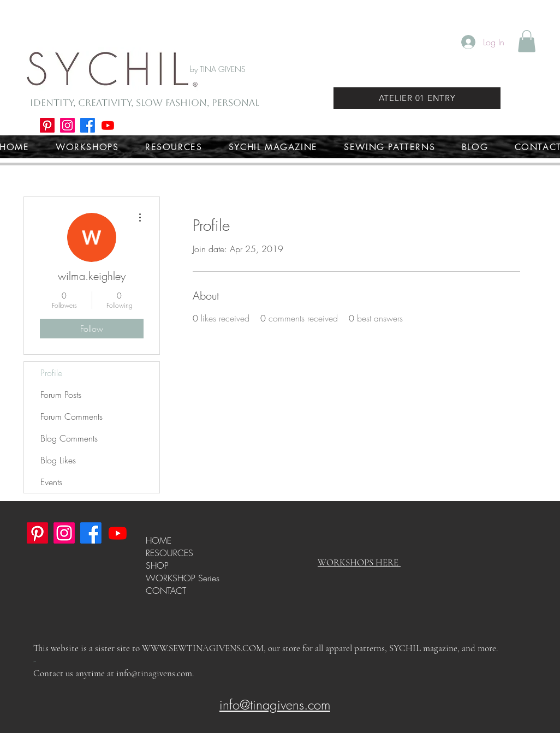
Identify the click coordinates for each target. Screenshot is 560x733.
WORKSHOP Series (183, 578)
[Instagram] (67, 125)
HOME (159, 540)
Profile (51, 373)
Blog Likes (58, 460)
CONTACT (166, 591)
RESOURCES (169, 553)
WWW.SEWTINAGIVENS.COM (203, 648)
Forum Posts (61, 395)
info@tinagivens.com (154, 673)
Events (51, 482)
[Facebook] (88, 125)
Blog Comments (69, 438)
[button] (527, 41)
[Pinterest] (47, 125)
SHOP (157, 565)
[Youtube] (108, 125)
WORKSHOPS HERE (359, 562)
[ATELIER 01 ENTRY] (417, 98)
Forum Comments (72, 416)
